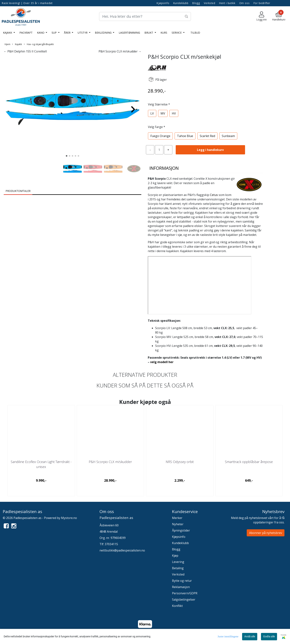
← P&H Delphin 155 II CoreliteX (25, 51)
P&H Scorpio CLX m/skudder (110, 462)
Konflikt (177, 606)
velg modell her (162, 362)
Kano (41, 33)
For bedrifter (262, 3)
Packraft (26, 33)
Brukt (149, 33)
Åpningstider (181, 530)
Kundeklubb (181, 3)
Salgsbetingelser (184, 599)
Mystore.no (69, 518)
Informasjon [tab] (164, 168)
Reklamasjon (181, 587)
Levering (178, 562)
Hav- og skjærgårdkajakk (39, 44)
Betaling (178, 568)
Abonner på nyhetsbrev (266, 533)
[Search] (145, 16)
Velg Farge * (157, 127)
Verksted (210, 3)
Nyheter (178, 524)
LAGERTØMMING (129, 33)
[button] (67, 156)
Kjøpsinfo (163, 3)
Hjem (7, 44)
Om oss (245, 3)
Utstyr (83, 33)
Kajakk (8, 33)
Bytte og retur (182, 581)
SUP (54, 33)
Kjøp (175, 556)
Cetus (214, 195)
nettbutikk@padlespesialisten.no (122, 550)
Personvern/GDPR (185, 593)
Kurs (164, 33)
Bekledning (104, 33)
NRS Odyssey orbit (180, 462)
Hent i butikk (227, 3)
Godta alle (269, 636)
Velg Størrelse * (159, 104)
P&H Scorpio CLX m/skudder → (120, 51)
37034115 (111, 544)
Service (177, 33)
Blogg (196, 3)
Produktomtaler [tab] (18, 191)
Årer (68, 33)
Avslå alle (250, 636)
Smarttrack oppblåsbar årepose (249, 462)
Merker (177, 518)
